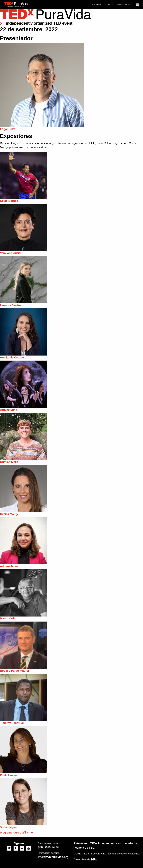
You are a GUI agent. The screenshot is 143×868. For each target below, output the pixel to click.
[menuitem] (96, 5)
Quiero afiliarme (23, 833)
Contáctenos (124, 4)
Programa (6, 833)
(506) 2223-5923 (48, 847)
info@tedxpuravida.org (53, 857)
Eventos (96, 4)
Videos (109, 4)
